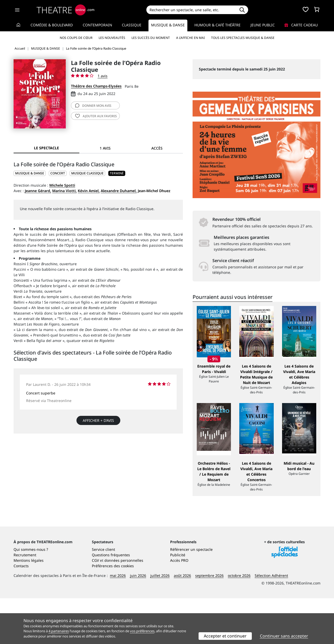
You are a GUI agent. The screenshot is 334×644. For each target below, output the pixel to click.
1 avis (103, 76)
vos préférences (142, 631)
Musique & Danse (168, 25)
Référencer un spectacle (191, 595)
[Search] (191, 10)
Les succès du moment (151, 38)
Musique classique (87, 173)
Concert (58, 173)
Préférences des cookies (113, 611)
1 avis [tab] (105, 148)
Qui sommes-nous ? (31, 595)
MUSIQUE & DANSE (30, 173)
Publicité (178, 601)
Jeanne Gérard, (38, 191)
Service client (103, 595)
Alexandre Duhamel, (119, 191)
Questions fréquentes (111, 601)
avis (93, 106)
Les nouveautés (112, 38)
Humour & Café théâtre (217, 25)
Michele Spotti (62, 185)
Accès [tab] (157, 148)
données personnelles (124, 606)
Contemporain (97, 25)
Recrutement (25, 601)
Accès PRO (179, 606)
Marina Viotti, (64, 191)
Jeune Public (263, 25)
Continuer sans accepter (284, 636)
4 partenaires (59, 631)
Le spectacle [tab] (46, 148)
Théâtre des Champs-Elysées (96, 86)
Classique (132, 25)
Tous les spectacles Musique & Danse (243, 38)
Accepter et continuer (225, 636)
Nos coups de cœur (76, 38)
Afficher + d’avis (98, 420)
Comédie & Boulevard (52, 25)
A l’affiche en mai (190, 38)
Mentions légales (29, 606)
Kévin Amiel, (89, 191)
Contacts (21, 611)
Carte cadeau (301, 25)
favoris (96, 116)
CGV (95, 606)
